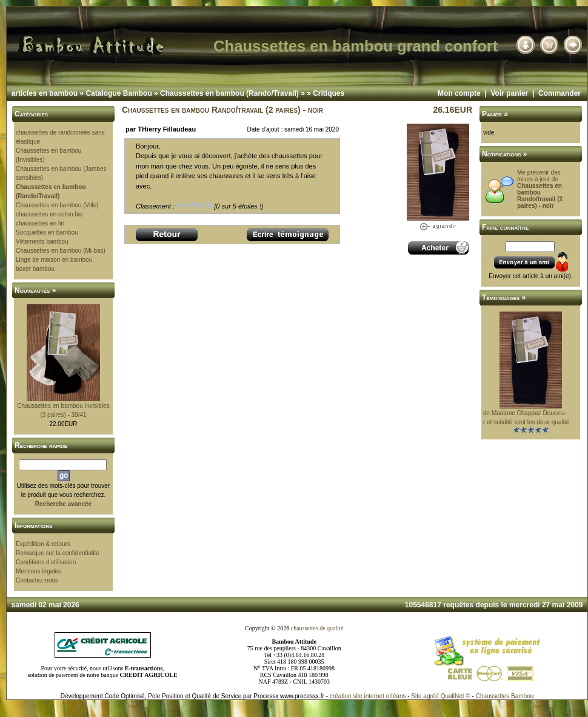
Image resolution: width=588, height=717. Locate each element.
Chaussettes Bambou (505, 696)
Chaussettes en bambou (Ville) (57, 205)
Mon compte (459, 93)
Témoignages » (504, 298)
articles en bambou (45, 93)
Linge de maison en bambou (54, 260)
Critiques (329, 93)
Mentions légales (38, 571)
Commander (560, 93)
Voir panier (509, 93)
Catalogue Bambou (119, 93)
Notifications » (505, 154)
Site (416, 696)
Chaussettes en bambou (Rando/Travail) (229, 93)
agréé (431, 696)
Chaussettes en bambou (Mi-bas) (61, 251)
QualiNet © (456, 696)
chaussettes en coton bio (49, 214)
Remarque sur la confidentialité (58, 553)
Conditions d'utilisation (46, 562)
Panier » (495, 114)
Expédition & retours (43, 544)
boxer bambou (35, 269)
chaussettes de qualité (317, 628)
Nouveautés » (35, 290)
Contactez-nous (37, 580)
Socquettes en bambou (47, 232)
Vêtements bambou (42, 242)
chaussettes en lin (40, 223)
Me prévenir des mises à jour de (540, 189)
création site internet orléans (368, 696)
